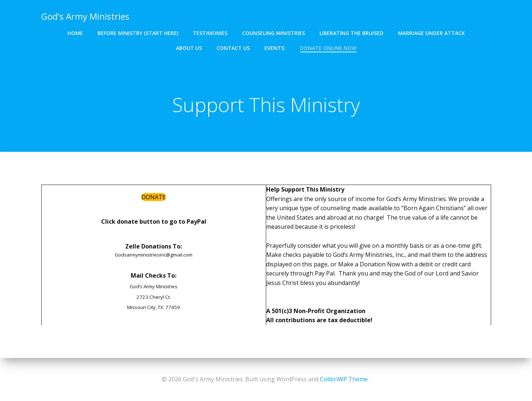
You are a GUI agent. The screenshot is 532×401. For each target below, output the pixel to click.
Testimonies (210, 33)
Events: (275, 48)
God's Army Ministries (85, 16)
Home (75, 33)
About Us (189, 48)
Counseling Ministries (273, 33)
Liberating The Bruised (351, 33)
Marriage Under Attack (431, 33)
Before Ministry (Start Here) (138, 33)
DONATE (154, 197)
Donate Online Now (328, 48)
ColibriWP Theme (344, 379)
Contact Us (233, 48)
